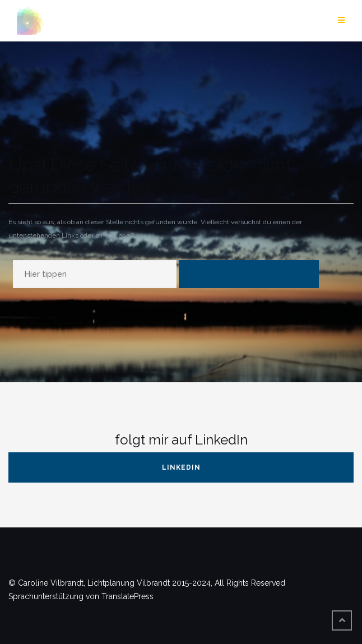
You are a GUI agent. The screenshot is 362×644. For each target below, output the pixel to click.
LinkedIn (181, 467)
